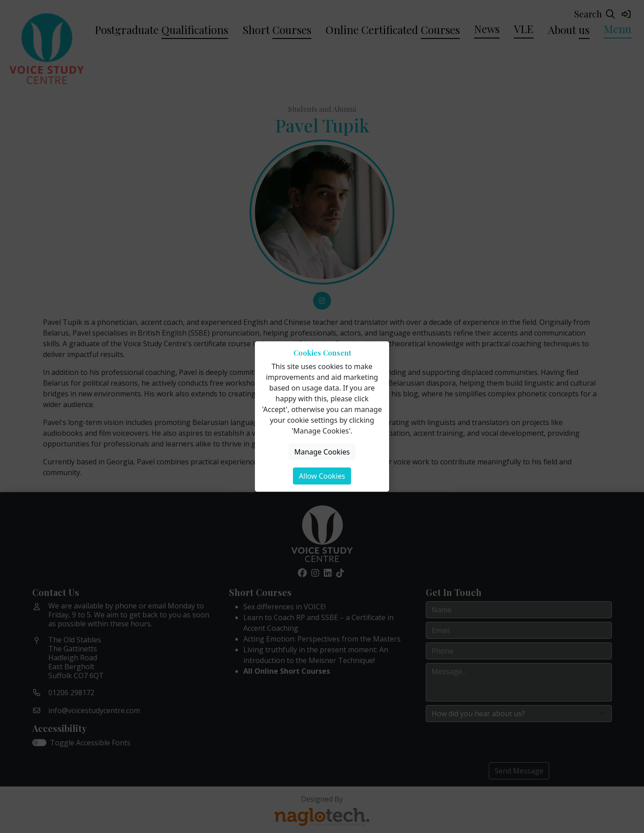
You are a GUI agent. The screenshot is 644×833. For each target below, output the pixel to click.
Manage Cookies (322, 452)
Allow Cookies (322, 476)
